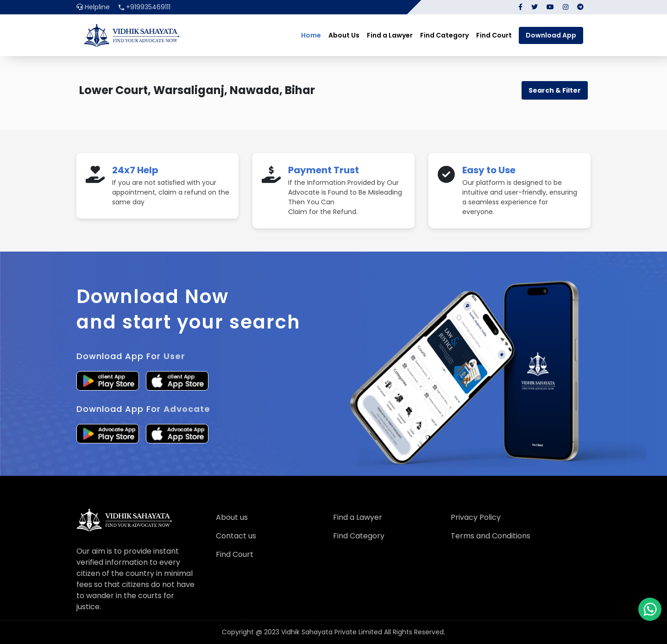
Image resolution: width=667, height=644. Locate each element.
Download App (551, 35)
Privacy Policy (476, 517)
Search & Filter (555, 90)
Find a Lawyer (390, 35)
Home (311, 35)
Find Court (494, 35)
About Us (344, 35)
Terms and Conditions (491, 536)
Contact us (236, 536)
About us (232, 517)
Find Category (444, 35)
